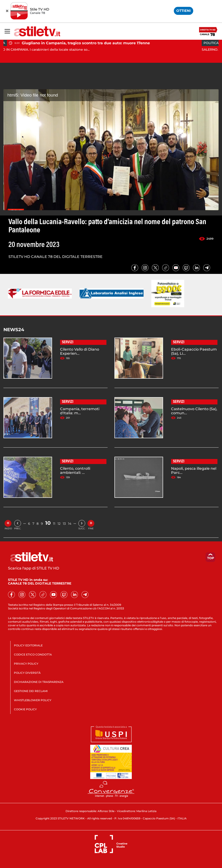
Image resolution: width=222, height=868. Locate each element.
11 (54, 524)
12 (59, 524)
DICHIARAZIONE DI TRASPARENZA (39, 682)
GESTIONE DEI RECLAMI (31, 691)
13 (64, 524)
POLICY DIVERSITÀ (27, 673)
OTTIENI (184, 11)
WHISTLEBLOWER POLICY (33, 700)
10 (48, 523)
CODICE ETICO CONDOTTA (33, 654)
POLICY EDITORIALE (28, 645)
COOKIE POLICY (25, 709)
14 (70, 524)
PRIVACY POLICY (26, 664)
